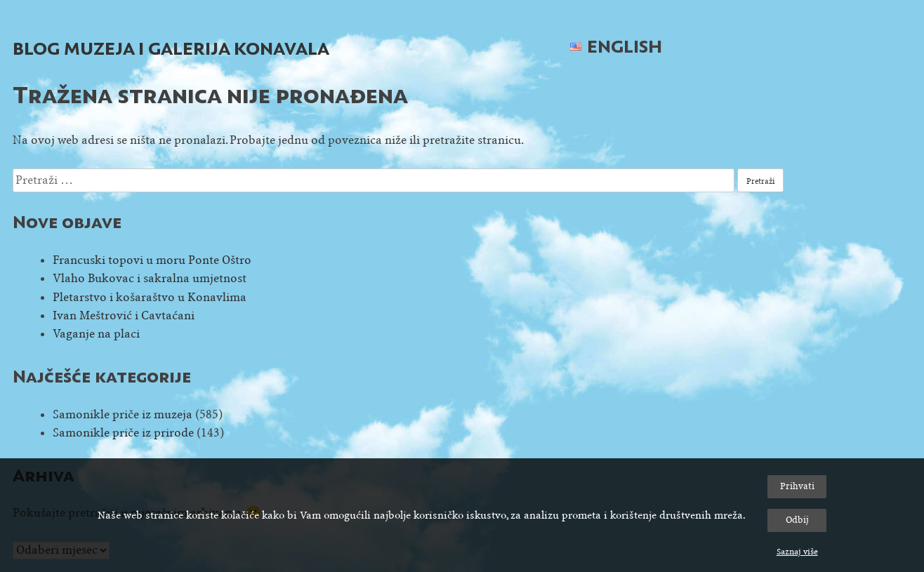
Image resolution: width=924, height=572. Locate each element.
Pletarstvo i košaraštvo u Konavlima (150, 297)
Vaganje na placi (96, 334)
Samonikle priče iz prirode (123, 433)
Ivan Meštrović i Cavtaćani (124, 315)
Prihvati (797, 486)
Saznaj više (797, 552)
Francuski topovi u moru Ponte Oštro (152, 260)
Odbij (797, 520)
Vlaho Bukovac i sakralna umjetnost (150, 278)
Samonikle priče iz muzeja (123, 414)
